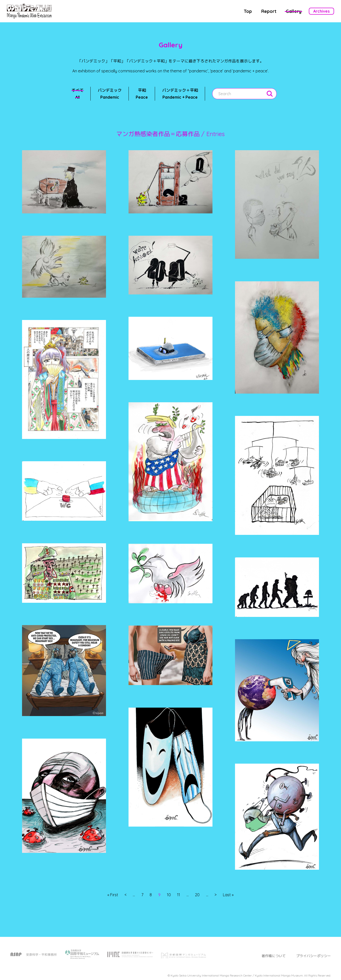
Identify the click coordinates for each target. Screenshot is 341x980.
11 (179, 895)
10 (169, 895)
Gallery (294, 11)
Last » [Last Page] (228, 895)
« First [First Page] (113, 895)
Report (269, 11)
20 (197, 895)
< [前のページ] (126, 895)
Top (248, 11)
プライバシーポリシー (314, 959)
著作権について (274, 959)
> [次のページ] (215, 895)
